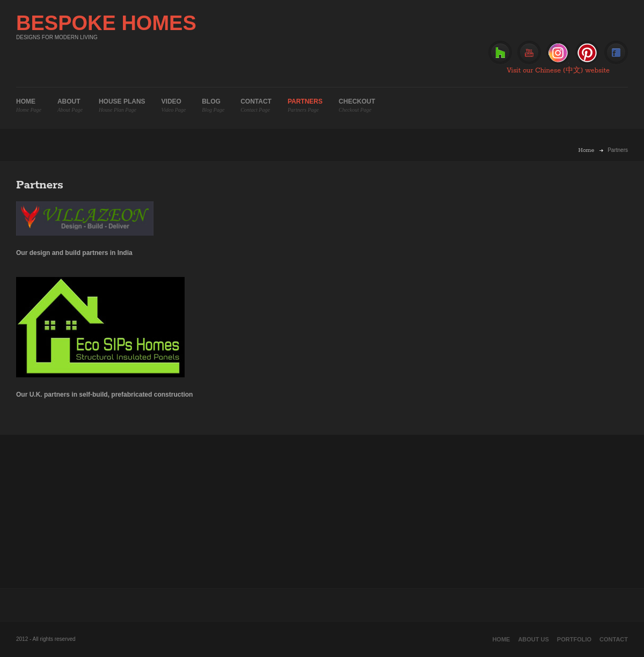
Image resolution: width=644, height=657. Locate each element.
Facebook (616, 53)
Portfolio (574, 639)
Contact (256, 105)
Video (174, 105)
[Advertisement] (322, 510)
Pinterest (587, 53)
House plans (122, 105)
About (70, 105)
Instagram (558, 53)
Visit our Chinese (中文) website (558, 71)
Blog (213, 105)
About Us (533, 639)
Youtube (529, 53)
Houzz (500, 53)
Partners (305, 105)
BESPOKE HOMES (106, 23)
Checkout (357, 105)
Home (29, 105)
